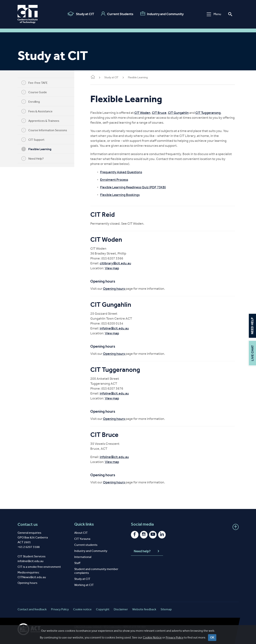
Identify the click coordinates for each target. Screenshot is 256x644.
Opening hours (120, 289)
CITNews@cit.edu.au (32, 577)
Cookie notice (82, 609)
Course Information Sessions (47, 130)
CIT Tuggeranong (214, 113)
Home (98, 77)
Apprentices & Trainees (43, 121)
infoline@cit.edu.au (120, 328)
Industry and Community (161, 14)
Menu (213, 14)
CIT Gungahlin (184, 113)
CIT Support (36, 140)
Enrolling (33, 102)
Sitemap (166, 609)
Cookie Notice (152, 637)
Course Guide (37, 92)
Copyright (103, 609)
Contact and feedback (32, 609)
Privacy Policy (175, 637)
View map (118, 268)
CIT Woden (148, 113)
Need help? (147, 551)
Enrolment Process (120, 180)
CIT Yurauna (82, 539)
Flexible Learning (39, 149)
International (83, 557)
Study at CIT (80, 14)
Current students (86, 545)
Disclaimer (121, 609)
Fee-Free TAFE (37, 83)
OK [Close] (212, 637)
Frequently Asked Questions (127, 172)
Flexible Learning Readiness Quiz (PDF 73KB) (139, 187)
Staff (77, 563)
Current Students (116, 14)
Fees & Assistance (40, 111)
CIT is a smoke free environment (39, 567)
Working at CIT (84, 585)
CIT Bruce (165, 113)
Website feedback (144, 609)
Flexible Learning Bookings (126, 195)
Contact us (28, 524)
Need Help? (35, 158)
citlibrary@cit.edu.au (121, 263)
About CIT (81, 533)
